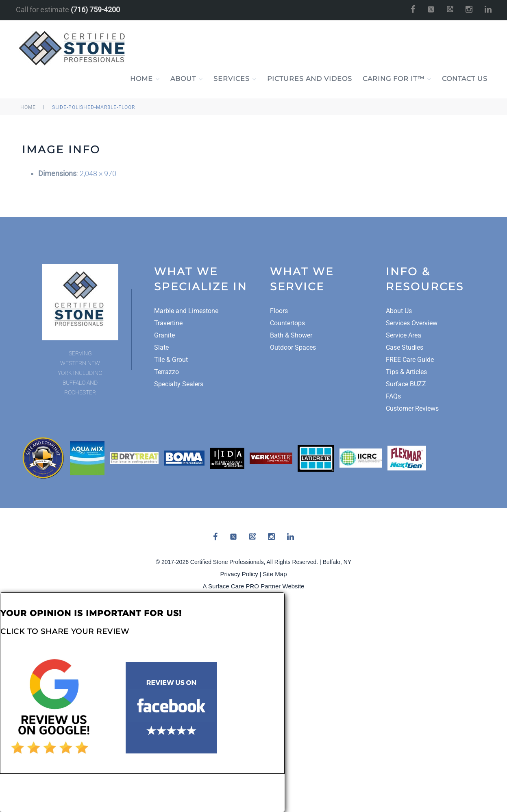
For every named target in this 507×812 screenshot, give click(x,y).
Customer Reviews (412, 408)
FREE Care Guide (410, 360)
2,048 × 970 (98, 173)
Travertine (168, 323)
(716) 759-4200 (95, 10)
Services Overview (412, 323)
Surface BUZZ (406, 384)
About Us (399, 311)
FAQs (393, 396)
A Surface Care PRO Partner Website (254, 586)
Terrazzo (166, 372)
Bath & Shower (291, 335)
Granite (164, 335)
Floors (279, 311)
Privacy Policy (239, 574)
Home (145, 79)
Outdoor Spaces (293, 347)
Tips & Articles (406, 372)
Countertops (287, 323)
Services (235, 79)
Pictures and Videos (310, 79)
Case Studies (405, 347)
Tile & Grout (171, 360)
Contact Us (465, 79)
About (187, 79)
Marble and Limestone (186, 311)
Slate (161, 347)
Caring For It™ (397, 79)
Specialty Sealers (179, 384)
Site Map (275, 574)
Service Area (404, 335)
